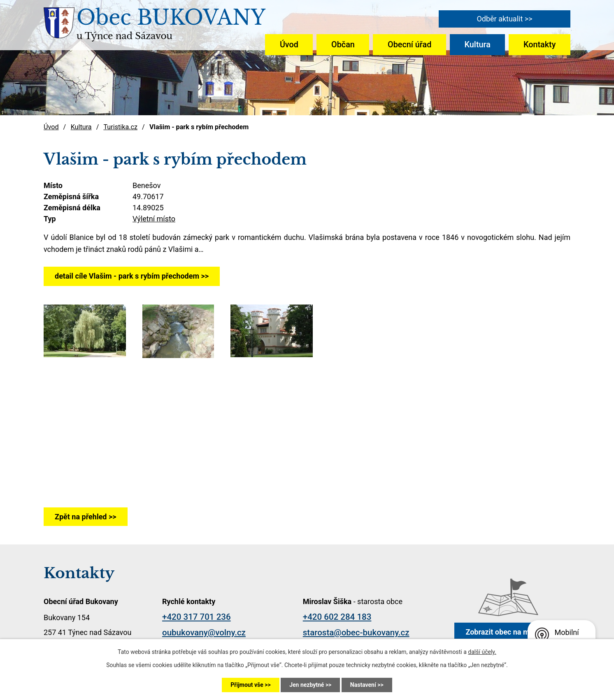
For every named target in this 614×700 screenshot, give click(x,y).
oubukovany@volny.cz (204, 633)
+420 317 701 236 (197, 617)
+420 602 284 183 (337, 617)
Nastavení (363, 685)
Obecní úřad (409, 45)
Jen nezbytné (307, 685)
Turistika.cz (120, 127)
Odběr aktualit (500, 19)
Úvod (289, 45)
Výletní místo (154, 219)
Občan (343, 45)
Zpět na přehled (81, 517)
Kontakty (540, 45)
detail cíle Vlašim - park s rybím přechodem (127, 276)
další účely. (482, 652)
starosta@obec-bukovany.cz (356, 633)
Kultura (478, 45)
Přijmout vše (247, 685)
